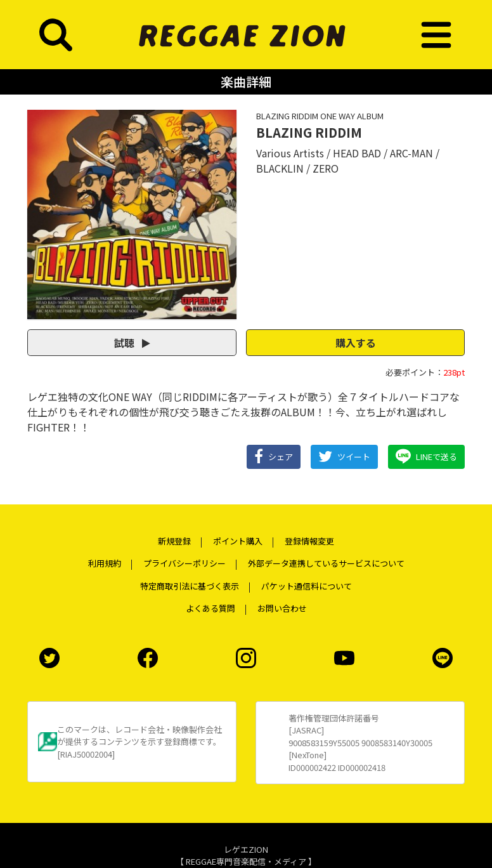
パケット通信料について (307, 586)
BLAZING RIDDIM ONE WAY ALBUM (320, 116)
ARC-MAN (411, 153)
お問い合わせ (282, 608)
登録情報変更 (309, 541)
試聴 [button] (132, 343)
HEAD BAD (357, 153)
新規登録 (174, 541)
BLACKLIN (280, 168)
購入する (356, 343)
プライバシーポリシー (184, 563)
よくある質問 (210, 608)
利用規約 (105, 563)
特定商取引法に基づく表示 (190, 586)
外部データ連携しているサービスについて (326, 563)
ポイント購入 (238, 541)
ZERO (326, 168)
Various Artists (290, 153)
